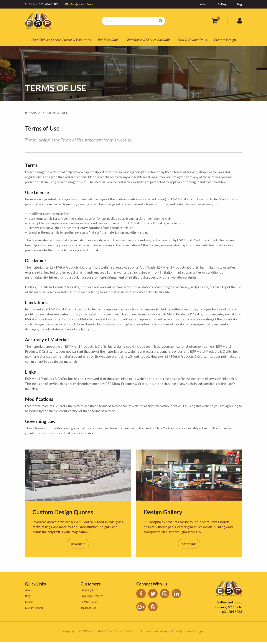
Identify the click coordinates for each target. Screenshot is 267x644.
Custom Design (225, 40)
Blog (239, 4)
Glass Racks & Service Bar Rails (148, 40)
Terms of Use (88, 609)
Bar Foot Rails (108, 40)
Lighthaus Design (191, 633)
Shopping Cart (89, 592)
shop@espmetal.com (82, 4)
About (204, 4)
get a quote (78, 545)
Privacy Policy (89, 604)
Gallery (222, 4)
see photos (189, 545)
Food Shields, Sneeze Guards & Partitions (61, 40)
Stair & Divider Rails (192, 40)
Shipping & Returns (92, 598)
